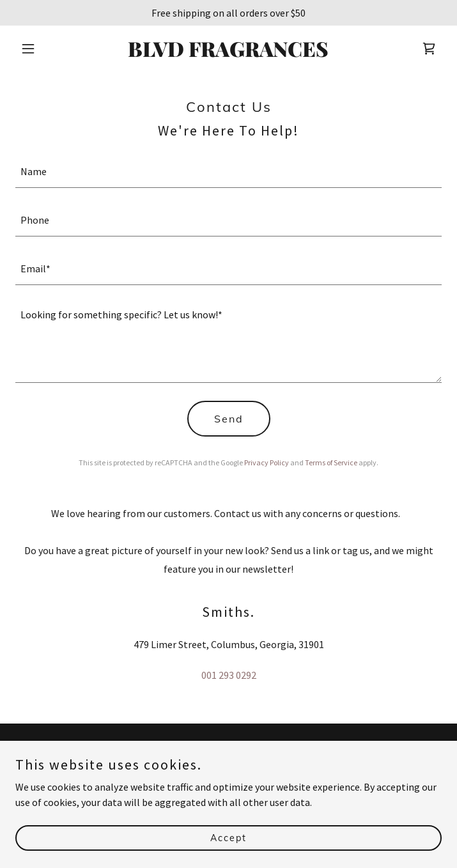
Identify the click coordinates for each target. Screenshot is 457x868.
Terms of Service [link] (331, 462)
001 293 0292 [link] (229, 675)
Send (229, 419)
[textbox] (229, 171)
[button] (47, 49)
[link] (229, 53)
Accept (229, 837)
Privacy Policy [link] (267, 462)
